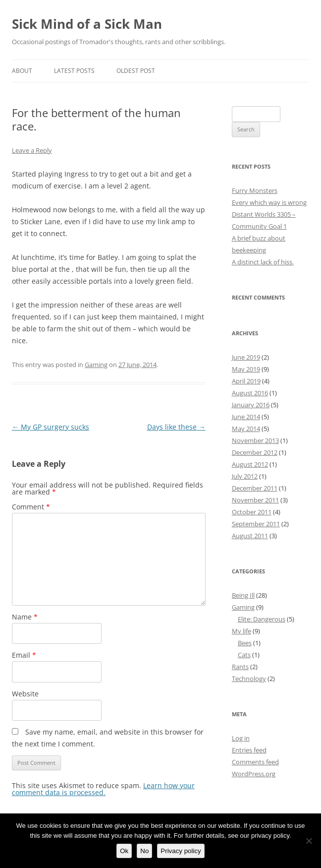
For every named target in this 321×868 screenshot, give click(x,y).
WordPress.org (254, 774)
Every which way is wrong (269, 202)
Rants (240, 667)
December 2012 (255, 452)
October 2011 (252, 512)
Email (24, 655)
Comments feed (255, 762)
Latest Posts (74, 71)
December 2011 (255, 488)
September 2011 (256, 524)
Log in (241, 738)
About (22, 71)
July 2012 (245, 476)
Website (25, 694)
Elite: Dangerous (262, 619)
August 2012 (250, 464)
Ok (124, 851)
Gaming (96, 365)
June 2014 (246, 417)
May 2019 (246, 369)
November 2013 (255, 440)
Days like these (176, 427)
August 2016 (250, 393)
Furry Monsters (255, 190)
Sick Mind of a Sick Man (87, 24)
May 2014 (246, 429)
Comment (31, 507)
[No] (309, 841)
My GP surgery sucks (51, 427)
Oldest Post (136, 71)
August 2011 (250, 536)
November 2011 (255, 500)
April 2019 (246, 381)
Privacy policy (181, 851)
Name (25, 617)
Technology (249, 679)
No (144, 851)
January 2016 (251, 405)
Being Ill (243, 595)
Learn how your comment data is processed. (103, 789)
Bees (245, 643)
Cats (244, 655)
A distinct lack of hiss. (263, 262)
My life (241, 631)
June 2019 (246, 357)
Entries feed (249, 750)
